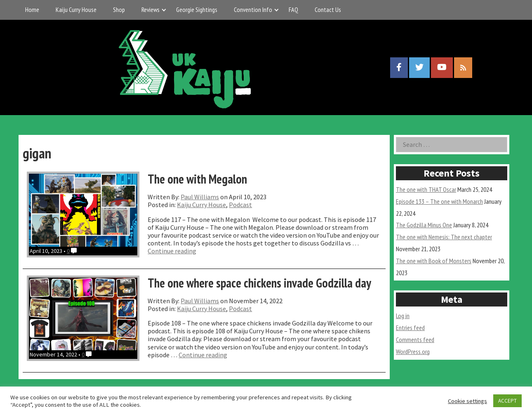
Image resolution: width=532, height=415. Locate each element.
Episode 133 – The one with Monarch (439, 201)
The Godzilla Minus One (424, 225)
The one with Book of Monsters (434, 261)
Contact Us (328, 9)
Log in (403, 316)
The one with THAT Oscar (426, 189)
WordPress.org (413, 351)
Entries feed (410, 328)
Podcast (240, 205)
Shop (119, 9)
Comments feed (415, 340)
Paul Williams (200, 197)
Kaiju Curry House (76, 9)
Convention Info (253, 9)
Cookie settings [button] (467, 401)
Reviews (151, 9)
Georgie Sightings (197, 9)
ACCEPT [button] (507, 401)
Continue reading (172, 251)
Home (32, 9)
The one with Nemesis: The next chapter (444, 237)
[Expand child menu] (164, 10)
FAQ (293, 9)
